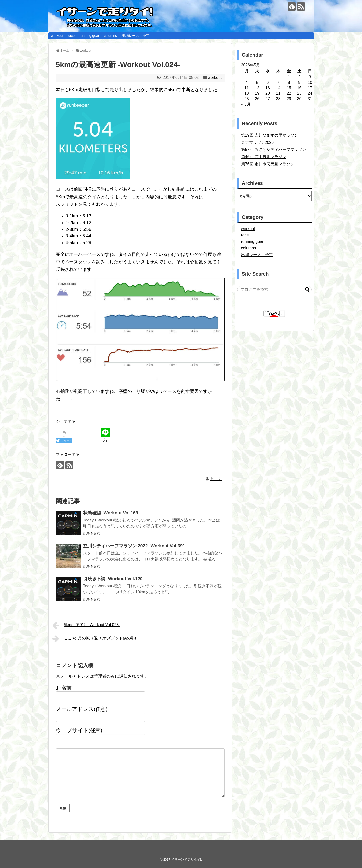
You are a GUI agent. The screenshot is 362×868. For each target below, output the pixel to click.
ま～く (216, 479)
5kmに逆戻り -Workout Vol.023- (86, 625)
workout (57, 36)
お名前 (64, 688)
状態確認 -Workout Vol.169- (111, 513)
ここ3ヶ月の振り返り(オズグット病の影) (94, 639)
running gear (89, 36)
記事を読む (92, 533)
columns (110, 36)
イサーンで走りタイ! (186, 859)
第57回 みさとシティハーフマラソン (274, 150)
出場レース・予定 (136, 36)
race (71, 36)
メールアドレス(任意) (82, 709)
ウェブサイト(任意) (79, 730)
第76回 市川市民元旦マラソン (268, 164)
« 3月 (246, 104)
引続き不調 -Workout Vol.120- (114, 579)
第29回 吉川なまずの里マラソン (270, 135)
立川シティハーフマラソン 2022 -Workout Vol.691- (135, 546)
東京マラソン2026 (258, 142)
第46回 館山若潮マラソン (264, 157)
